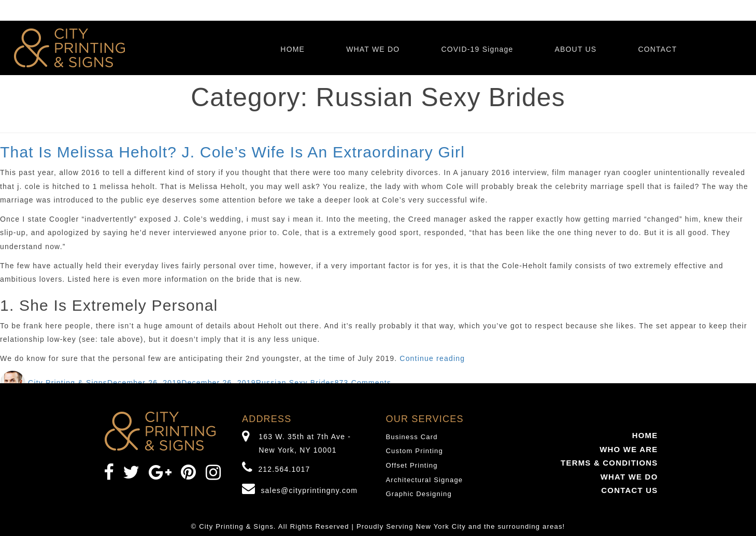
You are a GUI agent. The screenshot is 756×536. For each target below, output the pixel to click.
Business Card (412, 437)
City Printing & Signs (68, 383)
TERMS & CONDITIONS (609, 463)
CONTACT (657, 49)
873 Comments (363, 383)
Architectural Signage (425, 480)
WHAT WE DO (373, 49)
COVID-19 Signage (477, 49)
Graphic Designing (419, 494)
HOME (293, 49)
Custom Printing (415, 451)
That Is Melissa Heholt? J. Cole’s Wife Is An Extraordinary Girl (232, 152)
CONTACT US (629, 490)
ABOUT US (575, 49)
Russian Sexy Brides (295, 383)
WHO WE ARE (629, 449)
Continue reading (432, 358)
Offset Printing (412, 465)
